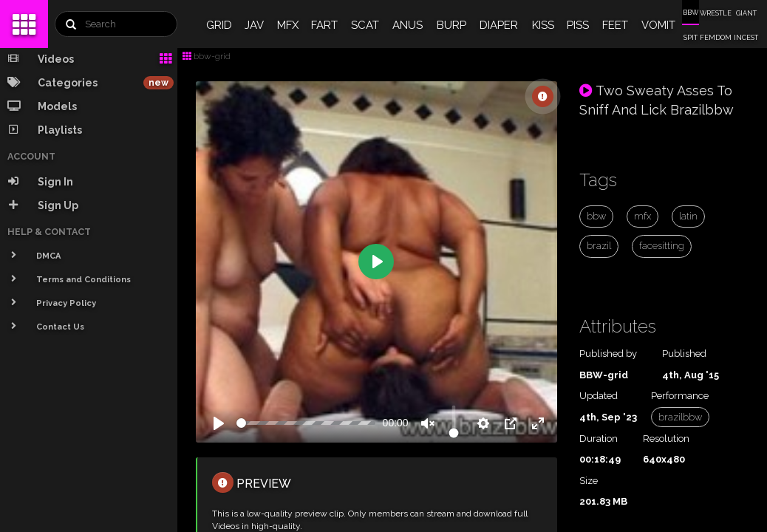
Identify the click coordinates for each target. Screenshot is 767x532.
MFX (288, 25)
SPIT (691, 38)
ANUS (408, 25)
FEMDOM (716, 38)
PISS (578, 25)
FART (324, 25)
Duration (599, 439)
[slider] (306, 423)
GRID (219, 25)
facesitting (662, 246)
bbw (596, 216)
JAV (254, 25)
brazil (599, 246)
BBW (691, 13)
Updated (599, 396)
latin (688, 216)
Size (589, 481)
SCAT (365, 25)
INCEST (746, 38)
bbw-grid (207, 56)
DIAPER (499, 25)
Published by (608, 354)
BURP (451, 25)
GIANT (746, 13)
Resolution (666, 439)
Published (684, 354)
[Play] (219, 423)
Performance (680, 396)
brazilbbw (680, 417)
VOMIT (658, 25)
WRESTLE (716, 13)
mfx (642, 216)
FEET (615, 25)
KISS (543, 25)
